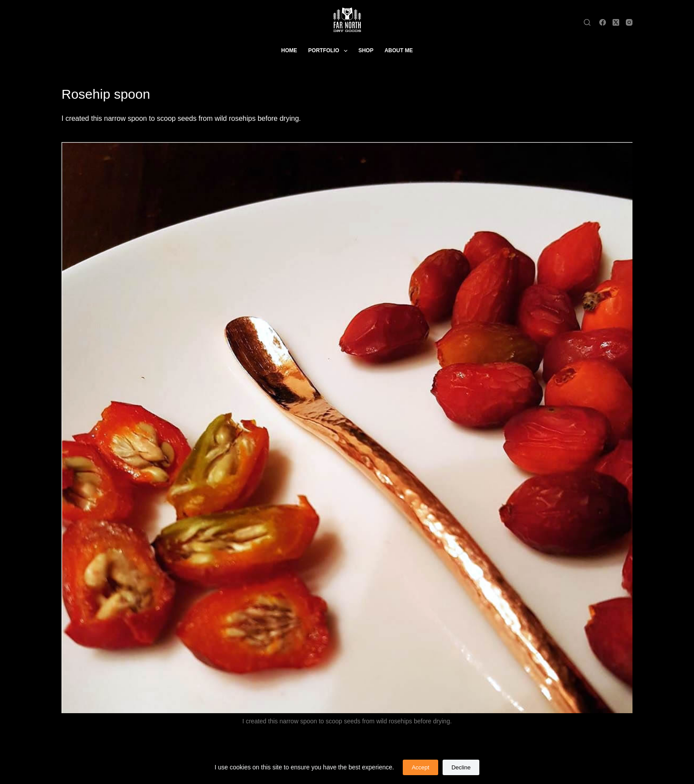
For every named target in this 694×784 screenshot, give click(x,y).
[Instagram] (629, 22)
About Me (399, 50)
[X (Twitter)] (616, 22)
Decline (461, 767)
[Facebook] (603, 22)
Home (289, 50)
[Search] (587, 22)
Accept (420, 767)
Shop (366, 50)
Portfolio (329, 51)
